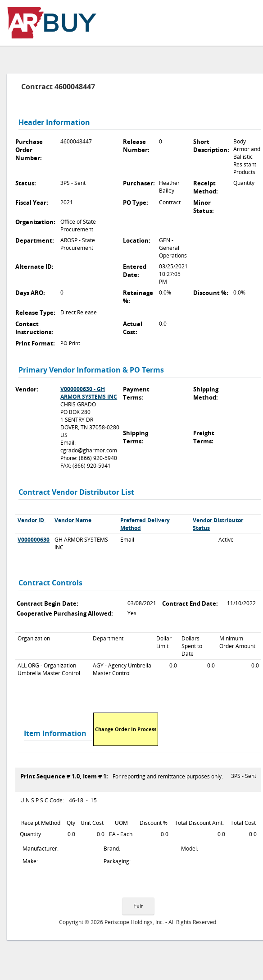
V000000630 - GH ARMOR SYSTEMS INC (89, 393)
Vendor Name (73, 520)
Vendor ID (31, 520)
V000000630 (34, 540)
